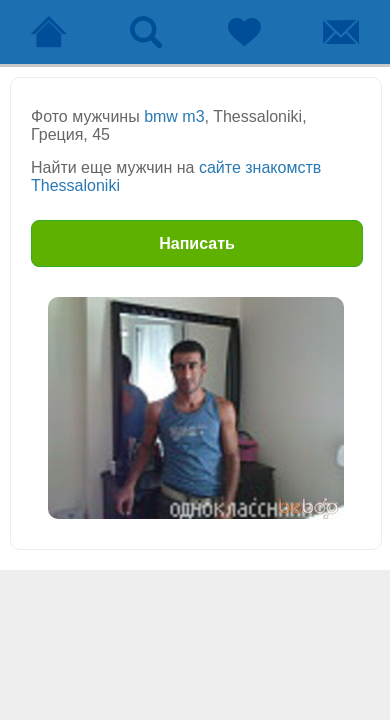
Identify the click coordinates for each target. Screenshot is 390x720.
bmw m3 (174, 116)
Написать (197, 243)
